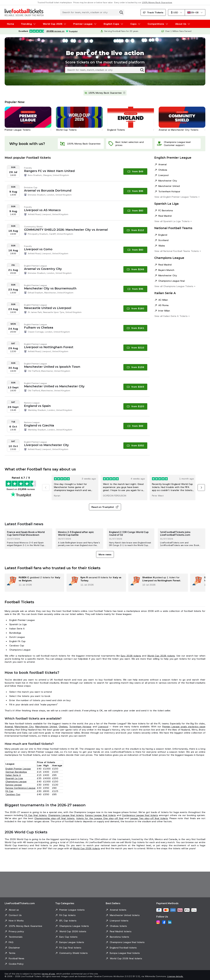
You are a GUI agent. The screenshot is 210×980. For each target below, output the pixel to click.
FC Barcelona (166, 210)
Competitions (156, 24)
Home (10, 24)
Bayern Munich (166, 270)
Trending (26, 24)
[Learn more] (124, 93)
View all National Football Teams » (178, 251)
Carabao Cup (13, 794)
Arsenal (162, 164)
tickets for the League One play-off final (100, 818)
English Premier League (18, 769)
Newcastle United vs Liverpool (48, 308)
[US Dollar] (176, 12)
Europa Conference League (21, 788)
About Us (181, 24)
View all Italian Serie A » (172, 316)
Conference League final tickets (140, 815)
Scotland (163, 240)
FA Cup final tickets (35, 815)
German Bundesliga (16, 772)
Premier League (83, 24)
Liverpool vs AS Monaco (42, 210)
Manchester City (168, 181)
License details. (175, 976)
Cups (133, 24)
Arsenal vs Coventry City (43, 269)
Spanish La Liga (14, 778)
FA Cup (9, 791)
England (163, 235)
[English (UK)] (195, 12)
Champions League (16, 782)
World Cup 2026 (53, 24)
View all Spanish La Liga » (173, 221)
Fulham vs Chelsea (39, 328)
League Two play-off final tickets (149, 818)
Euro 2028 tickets (131, 656)
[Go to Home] (24, 12)
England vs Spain (37, 406)
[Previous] (46, 488)
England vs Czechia (39, 425)
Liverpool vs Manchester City (46, 445)
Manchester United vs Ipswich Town (52, 367)
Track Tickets (153, 12)
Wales (162, 246)
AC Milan (163, 300)
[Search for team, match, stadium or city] (92, 12)
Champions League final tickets (66, 815)
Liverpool (163, 175)
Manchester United (169, 186)
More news (105, 555)
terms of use (48, 974)
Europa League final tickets (100, 815)
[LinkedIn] (170, 922)
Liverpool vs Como (38, 249)
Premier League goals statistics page (184, 727)
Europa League (14, 785)
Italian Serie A (13, 775)
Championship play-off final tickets (54, 818)
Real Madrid (165, 216)
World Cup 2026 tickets (161, 656)
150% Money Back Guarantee (157, 2)
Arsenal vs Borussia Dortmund (48, 191)
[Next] (201, 488)
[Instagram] (158, 922)
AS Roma (163, 305)
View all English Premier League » (177, 197)
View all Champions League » (175, 286)
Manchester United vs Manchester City (54, 386)
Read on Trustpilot (105, 507)
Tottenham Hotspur (169, 191)
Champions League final (172, 281)
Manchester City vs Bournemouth (50, 288)
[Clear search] (121, 12)
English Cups (111, 24)
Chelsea (163, 170)
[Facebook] (164, 922)
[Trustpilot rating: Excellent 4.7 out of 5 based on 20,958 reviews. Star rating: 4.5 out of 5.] (48, 31)
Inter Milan (164, 311)
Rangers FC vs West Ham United (49, 171)
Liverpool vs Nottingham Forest (49, 347)
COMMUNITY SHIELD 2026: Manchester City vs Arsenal (66, 230)
